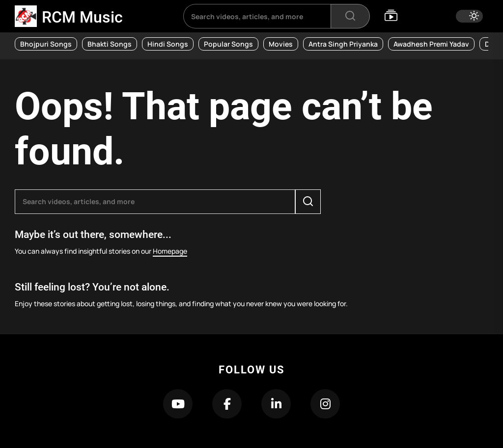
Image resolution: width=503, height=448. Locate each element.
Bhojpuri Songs (46, 44)
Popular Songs (228, 44)
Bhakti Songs (110, 44)
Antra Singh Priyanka (343, 44)
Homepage (170, 251)
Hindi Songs (168, 44)
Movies (281, 44)
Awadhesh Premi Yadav (431, 44)
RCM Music (82, 17)
